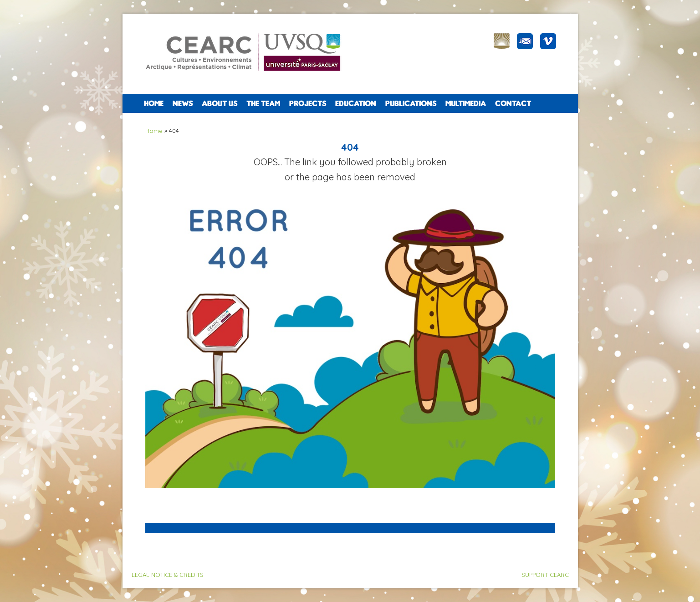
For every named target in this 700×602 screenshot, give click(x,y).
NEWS (183, 103)
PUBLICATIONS (411, 103)
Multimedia (466, 103)
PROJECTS (308, 103)
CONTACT (513, 103)
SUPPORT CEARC (545, 575)
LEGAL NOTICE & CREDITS (168, 575)
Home (154, 103)
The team (263, 103)
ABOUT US (220, 103)
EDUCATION (356, 103)
